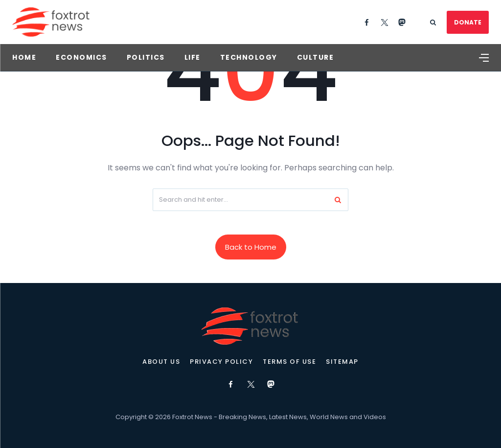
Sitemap (342, 362)
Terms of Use (289, 362)
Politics (146, 57)
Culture (316, 57)
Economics (81, 57)
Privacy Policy (221, 362)
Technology (249, 57)
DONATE (468, 22)
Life (193, 57)
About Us (161, 362)
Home (24, 57)
